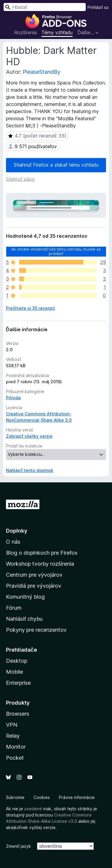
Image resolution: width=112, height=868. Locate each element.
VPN (12, 725)
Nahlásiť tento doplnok (30, 470)
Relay (13, 736)
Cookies (42, 797)
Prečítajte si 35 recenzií (30, 308)
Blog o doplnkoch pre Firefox (42, 553)
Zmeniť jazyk (19, 846)
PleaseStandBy (42, 72)
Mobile (14, 672)
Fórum (14, 608)
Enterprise (18, 683)
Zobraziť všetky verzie (29, 436)
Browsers (18, 714)
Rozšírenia (25, 32)
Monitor (16, 747)
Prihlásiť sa (98, 7)
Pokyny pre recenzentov (36, 630)
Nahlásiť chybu (24, 619)
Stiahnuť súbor (20, 179)
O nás (13, 542)
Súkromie (15, 797)
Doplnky (17, 531)
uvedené (33, 809)
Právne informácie (77, 797)
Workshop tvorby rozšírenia (40, 564)
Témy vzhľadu (57, 32)
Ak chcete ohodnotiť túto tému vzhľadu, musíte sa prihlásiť (56, 251)
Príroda (13, 398)
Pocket (15, 758)
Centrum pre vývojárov (34, 575)
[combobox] (45, 7)
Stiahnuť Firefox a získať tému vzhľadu (56, 165)
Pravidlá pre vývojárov (34, 586)
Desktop (17, 661)
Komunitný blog (25, 597)
